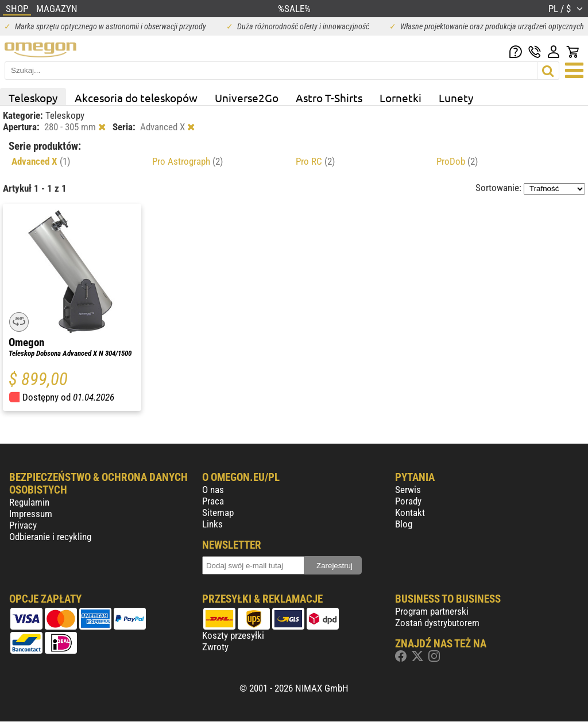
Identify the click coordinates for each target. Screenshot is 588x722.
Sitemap (218, 513)
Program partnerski (432, 611)
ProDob (457, 161)
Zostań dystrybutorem (437, 623)
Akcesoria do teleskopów (136, 98)
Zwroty (215, 647)
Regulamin (29, 502)
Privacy (23, 525)
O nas (213, 490)
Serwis (408, 490)
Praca (213, 501)
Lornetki (401, 98)
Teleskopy (33, 98)
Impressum (31, 514)
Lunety (456, 98)
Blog (404, 524)
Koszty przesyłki (233, 635)
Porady (408, 501)
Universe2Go (247, 98)
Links (212, 524)
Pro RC (315, 161)
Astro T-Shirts (329, 98)
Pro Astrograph (187, 161)
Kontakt (410, 513)
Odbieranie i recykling (50, 537)
